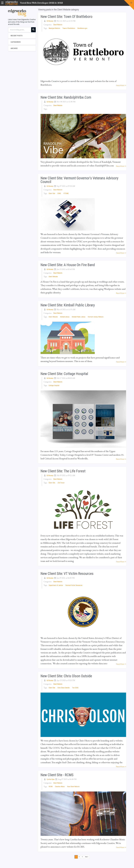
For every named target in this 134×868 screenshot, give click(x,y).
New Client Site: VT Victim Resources (67, 574)
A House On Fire (49, 282)
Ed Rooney (50, 21)
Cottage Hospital (54, 385)
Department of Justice (56, 585)
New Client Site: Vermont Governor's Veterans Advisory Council (79, 180)
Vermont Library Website (96, 317)
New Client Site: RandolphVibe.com (66, 97)
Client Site (52, 193)
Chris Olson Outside (64, 688)
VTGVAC (66, 193)
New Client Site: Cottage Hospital (64, 374)
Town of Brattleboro (69, 28)
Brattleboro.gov (82, 28)
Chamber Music (60, 787)
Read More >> (121, 85)
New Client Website (73, 787)
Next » (87, 857)
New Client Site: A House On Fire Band (68, 265)
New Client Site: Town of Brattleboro (66, 17)
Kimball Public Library (79, 317)
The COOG (75, 688)
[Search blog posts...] (20, 30)
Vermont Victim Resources (74, 585)
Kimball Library (65, 317)
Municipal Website (54, 28)
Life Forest (61, 483)
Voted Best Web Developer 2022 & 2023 (41, 3)
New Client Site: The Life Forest (63, 471)
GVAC (59, 193)
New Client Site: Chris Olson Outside (66, 676)
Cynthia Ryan (51, 779)
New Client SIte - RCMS (57, 775)
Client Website (58, 25)
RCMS (51, 787)
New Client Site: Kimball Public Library (68, 305)
